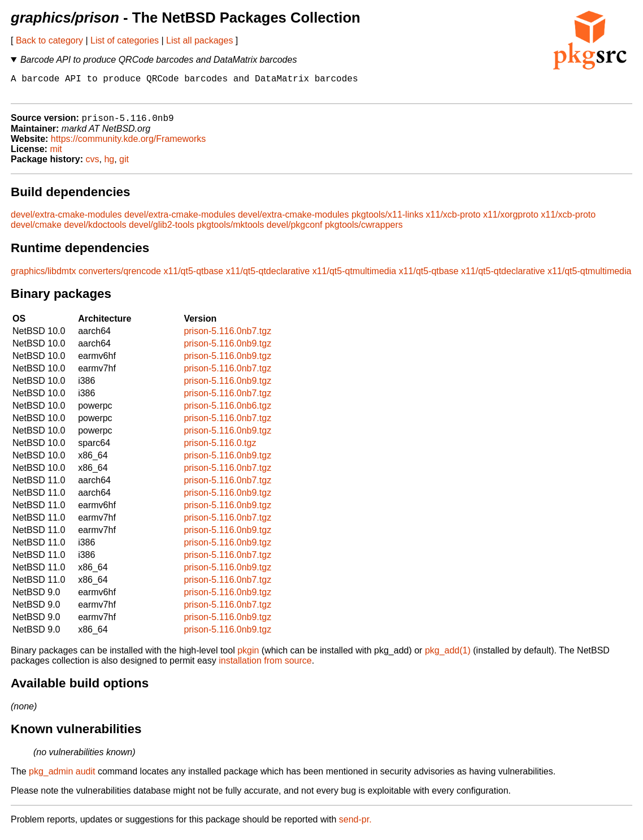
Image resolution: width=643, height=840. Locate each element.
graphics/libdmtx (44, 277)
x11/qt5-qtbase (193, 277)
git (124, 165)
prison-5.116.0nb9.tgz (227, 350)
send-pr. (355, 826)
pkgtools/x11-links (387, 221)
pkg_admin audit (62, 778)
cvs (93, 165)
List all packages (199, 40)
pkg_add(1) (448, 657)
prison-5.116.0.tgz (220, 449)
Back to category (49, 40)
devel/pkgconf (295, 231)
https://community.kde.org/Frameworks (128, 145)
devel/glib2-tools (162, 231)
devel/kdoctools (95, 231)
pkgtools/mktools (230, 231)
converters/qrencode (120, 277)
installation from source (265, 667)
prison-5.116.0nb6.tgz (227, 412)
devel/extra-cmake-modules (66, 221)
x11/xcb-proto (453, 221)
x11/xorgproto (511, 221)
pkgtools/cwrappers (364, 231)
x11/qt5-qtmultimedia (355, 277)
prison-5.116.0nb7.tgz (227, 337)
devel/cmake (36, 231)
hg (109, 165)
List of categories (125, 40)
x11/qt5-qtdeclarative (268, 277)
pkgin (248, 657)
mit (56, 155)
